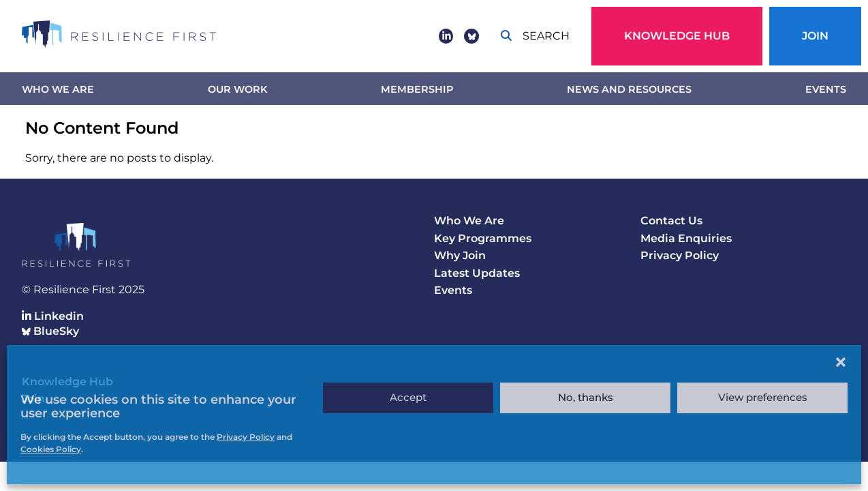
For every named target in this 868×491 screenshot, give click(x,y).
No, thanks (586, 397)
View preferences (763, 397)
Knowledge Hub (677, 36)
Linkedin (53, 316)
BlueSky (50, 331)
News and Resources (629, 89)
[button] (841, 362)
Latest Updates (477, 273)
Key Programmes (483, 238)
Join (815, 36)
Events (826, 89)
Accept (408, 397)
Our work (237, 89)
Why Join (460, 255)
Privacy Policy (680, 255)
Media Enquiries (686, 238)
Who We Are (58, 89)
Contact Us (671, 221)
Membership (417, 89)
